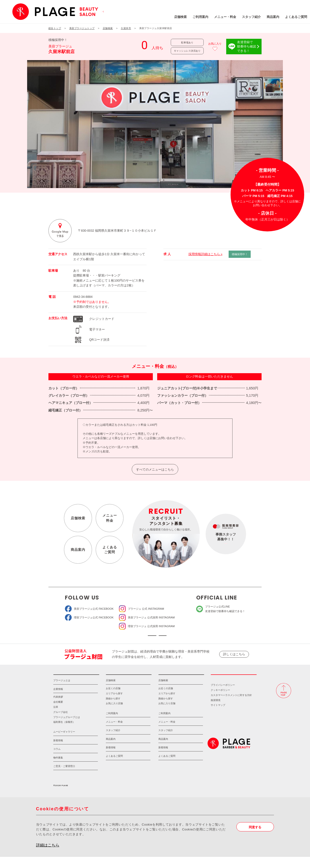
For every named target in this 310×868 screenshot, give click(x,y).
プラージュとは (62, 691)
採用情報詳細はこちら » (205, 254)
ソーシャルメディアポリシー (184, 638)
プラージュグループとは (67, 728)
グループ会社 (61, 723)
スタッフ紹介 (225, 17)
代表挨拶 (58, 708)
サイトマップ (218, 716)
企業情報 (58, 700)
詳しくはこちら (234, 660)
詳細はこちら (48, 856)
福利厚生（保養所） (64, 733)
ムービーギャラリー (64, 743)
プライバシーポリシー (223, 696)
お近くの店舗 (113, 699)
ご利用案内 (174, 17)
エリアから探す (114, 705)
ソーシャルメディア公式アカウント (125, 638)
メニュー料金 (110, 518)
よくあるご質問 (269, 17)
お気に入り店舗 (114, 714)
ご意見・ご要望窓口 (64, 777)
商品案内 (246, 17)
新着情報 (58, 752)
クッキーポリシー (220, 701)
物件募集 (58, 769)
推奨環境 (216, 711)
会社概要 (58, 713)
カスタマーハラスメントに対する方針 (231, 706)
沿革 (56, 718)
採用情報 (234, 683)
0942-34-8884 (83, 297)
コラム (57, 760)
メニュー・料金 (198, 17)
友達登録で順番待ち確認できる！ (247, 46)
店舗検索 (154, 17)
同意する (255, 838)
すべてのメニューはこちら (155, 470)
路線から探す (113, 710)
